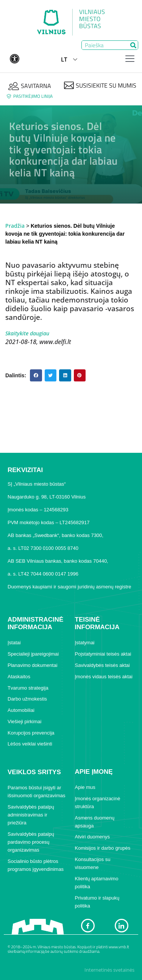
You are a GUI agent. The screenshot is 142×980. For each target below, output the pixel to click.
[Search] (133, 45)
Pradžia (15, 226)
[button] (36, 375)
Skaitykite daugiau (27, 333)
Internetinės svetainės (109, 970)
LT (64, 59)
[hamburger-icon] (130, 59)
